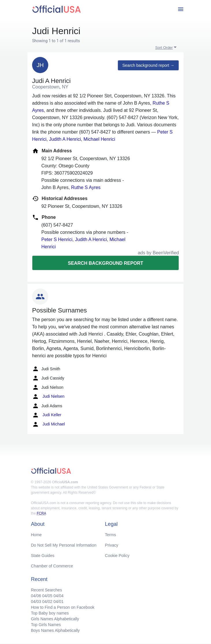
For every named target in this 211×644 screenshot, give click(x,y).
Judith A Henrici (65, 139)
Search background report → (148, 65)
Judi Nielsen (48, 397)
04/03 (36, 602)
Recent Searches (46, 590)
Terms (110, 535)
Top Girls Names (46, 625)
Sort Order (164, 48)
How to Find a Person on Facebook (63, 607)
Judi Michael (49, 424)
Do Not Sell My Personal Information (64, 545)
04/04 (59, 596)
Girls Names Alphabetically (55, 619)
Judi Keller (47, 415)
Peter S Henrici (57, 239)
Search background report (105, 263)
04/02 (47, 602)
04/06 (36, 596)
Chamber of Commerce (52, 566)
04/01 (59, 602)
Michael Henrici (99, 139)
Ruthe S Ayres (86, 187)
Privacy (112, 545)
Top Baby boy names (50, 613)
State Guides (43, 556)
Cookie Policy (117, 556)
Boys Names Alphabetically (55, 630)
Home (36, 535)
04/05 (47, 596)
